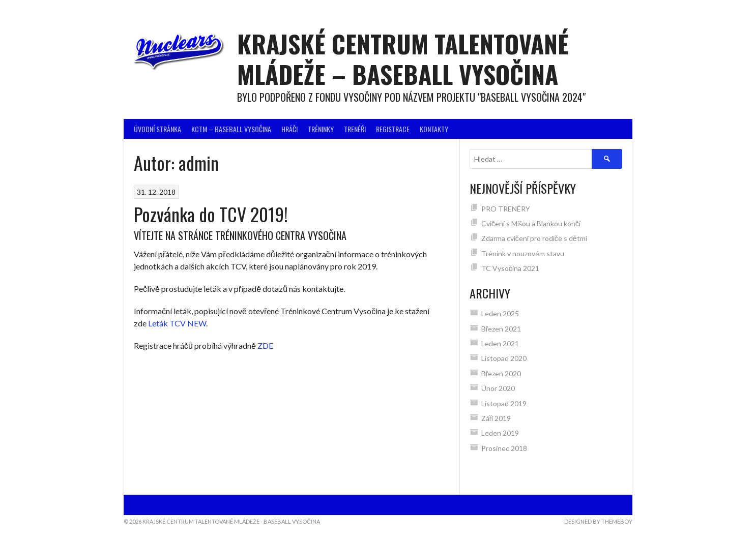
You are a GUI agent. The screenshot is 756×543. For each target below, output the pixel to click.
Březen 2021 (501, 329)
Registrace (393, 129)
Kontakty (434, 129)
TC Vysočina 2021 (511, 268)
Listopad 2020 (504, 358)
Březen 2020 (501, 373)
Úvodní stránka (157, 129)
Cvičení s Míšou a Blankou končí (531, 223)
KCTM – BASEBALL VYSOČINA (231, 129)
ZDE (265, 345)
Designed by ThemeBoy (598, 521)
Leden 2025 (500, 313)
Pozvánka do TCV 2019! (211, 214)
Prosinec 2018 (504, 448)
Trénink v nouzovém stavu (523, 253)
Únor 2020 (498, 388)
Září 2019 (496, 418)
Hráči (289, 129)
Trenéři (355, 129)
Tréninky (321, 129)
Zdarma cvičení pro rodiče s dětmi (534, 238)
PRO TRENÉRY (506, 209)
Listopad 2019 (504, 403)
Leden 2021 (500, 343)
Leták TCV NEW (177, 323)
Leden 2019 (500, 433)
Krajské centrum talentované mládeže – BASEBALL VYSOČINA (403, 59)
